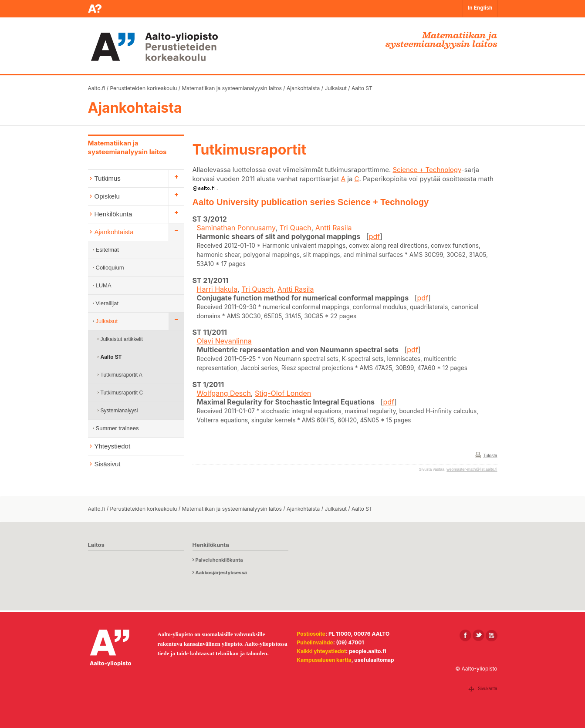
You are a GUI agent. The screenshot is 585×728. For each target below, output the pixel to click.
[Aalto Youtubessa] (492, 635)
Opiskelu (107, 196)
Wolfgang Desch (224, 393)
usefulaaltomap (374, 660)
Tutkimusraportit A (122, 375)
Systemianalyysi (119, 411)
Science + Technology (427, 170)
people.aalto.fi (367, 651)
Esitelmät (107, 250)
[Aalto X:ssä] (478, 635)
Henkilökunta (113, 214)
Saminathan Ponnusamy (236, 228)
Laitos (96, 545)
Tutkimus (108, 178)
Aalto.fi (97, 88)
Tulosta (490, 456)
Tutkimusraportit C (122, 393)
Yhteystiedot (113, 446)
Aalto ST (362, 88)
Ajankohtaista (303, 88)
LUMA (104, 285)
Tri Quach (295, 228)
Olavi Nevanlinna (224, 341)
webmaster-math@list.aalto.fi (472, 469)
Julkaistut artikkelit (122, 339)
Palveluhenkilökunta (219, 560)
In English (480, 8)
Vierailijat (107, 303)
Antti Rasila (334, 228)
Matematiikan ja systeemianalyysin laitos (232, 88)
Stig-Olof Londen (283, 393)
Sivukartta (487, 689)
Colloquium (110, 268)
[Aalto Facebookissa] (465, 635)
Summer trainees (117, 428)
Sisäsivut (108, 464)
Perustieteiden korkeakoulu (144, 88)
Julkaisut (335, 88)
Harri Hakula (217, 289)
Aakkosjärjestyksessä (221, 573)
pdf (375, 236)
